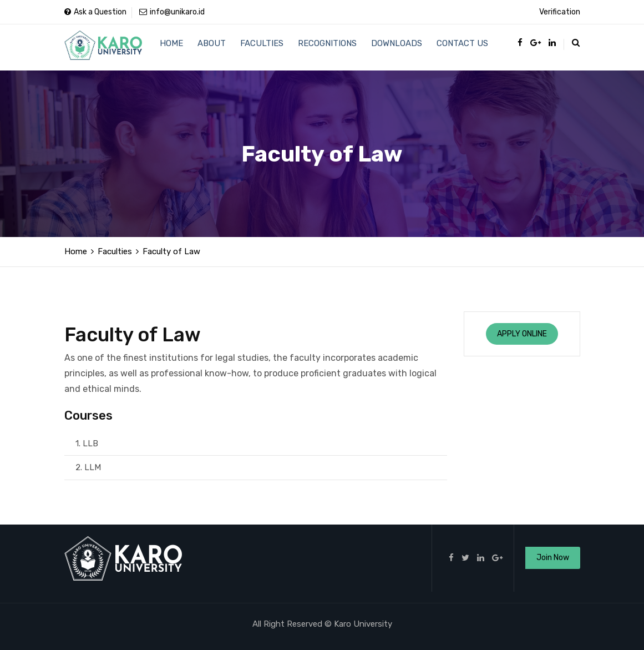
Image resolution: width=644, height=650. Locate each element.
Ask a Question (95, 12)
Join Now (553, 558)
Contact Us (457, 47)
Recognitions (324, 47)
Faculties (260, 47)
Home (171, 47)
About (211, 47)
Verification (560, 12)
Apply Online (522, 334)
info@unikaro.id (172, 12)
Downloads (392, 47)
